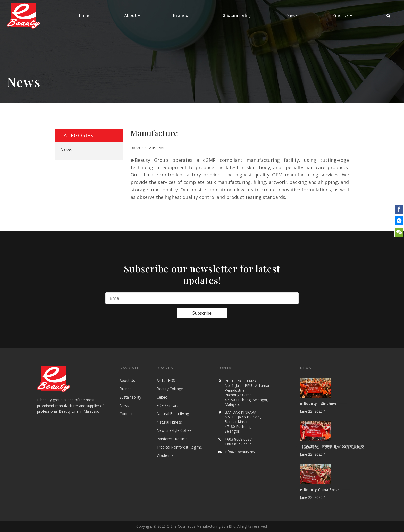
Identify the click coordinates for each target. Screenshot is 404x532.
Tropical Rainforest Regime (179, 447)
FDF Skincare (168, 405)
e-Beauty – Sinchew (318, 404)
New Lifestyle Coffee (174, 430)
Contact (126, 414)
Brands (125, 389)
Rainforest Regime (172, 439)
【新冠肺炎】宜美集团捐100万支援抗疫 (332, 447)
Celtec (162, 397)
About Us (127, 380)
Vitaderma (165, 455)
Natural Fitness (169, 422)
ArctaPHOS (166, 380)
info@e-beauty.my (240, 452)
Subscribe (202, 313)
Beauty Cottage (170, 389)
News (66, 150)
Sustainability (130, 397)
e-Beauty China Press (320, 490)
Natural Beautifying (173, 414)
